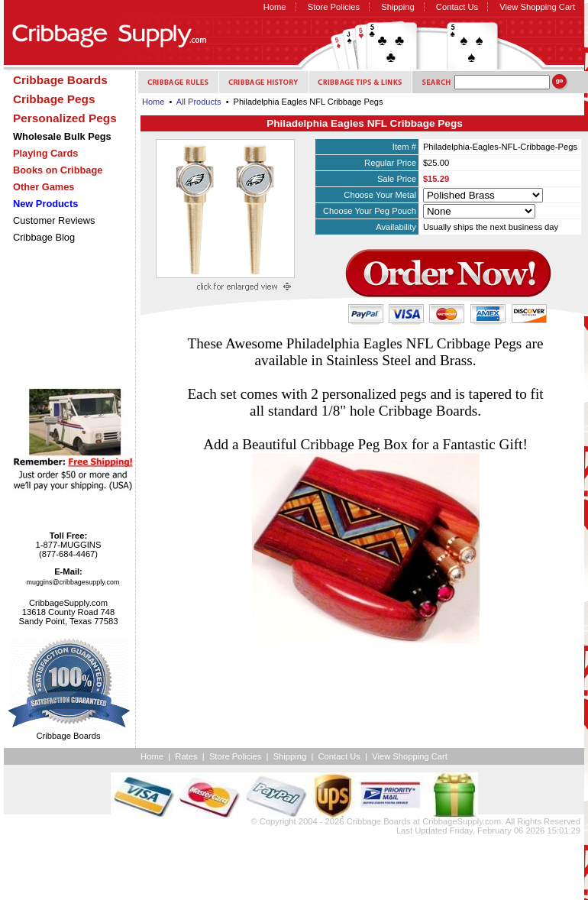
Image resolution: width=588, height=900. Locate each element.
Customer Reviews (54, 220)
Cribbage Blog (44, 237)
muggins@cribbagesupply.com (73, 582)
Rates (186, 756)
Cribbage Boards (379, 821)
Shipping (398, 7)
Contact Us (457, 7)
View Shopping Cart (537, 7)
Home (275, 7)
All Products (199, 102)
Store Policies (334, 7)
